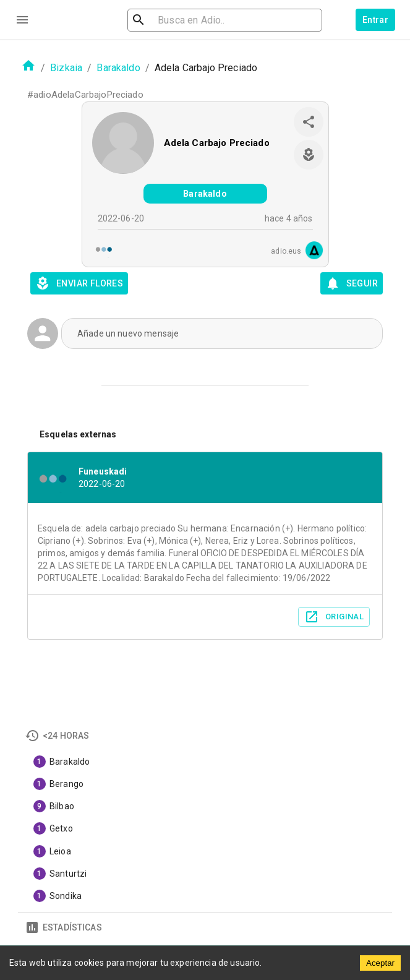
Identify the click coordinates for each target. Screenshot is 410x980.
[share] (309, 122)
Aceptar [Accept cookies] (380, 963)
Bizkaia (66, 68)
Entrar (375, 20)
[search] (209, 20)
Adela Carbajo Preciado (217, 143)
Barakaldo (118, 68)
